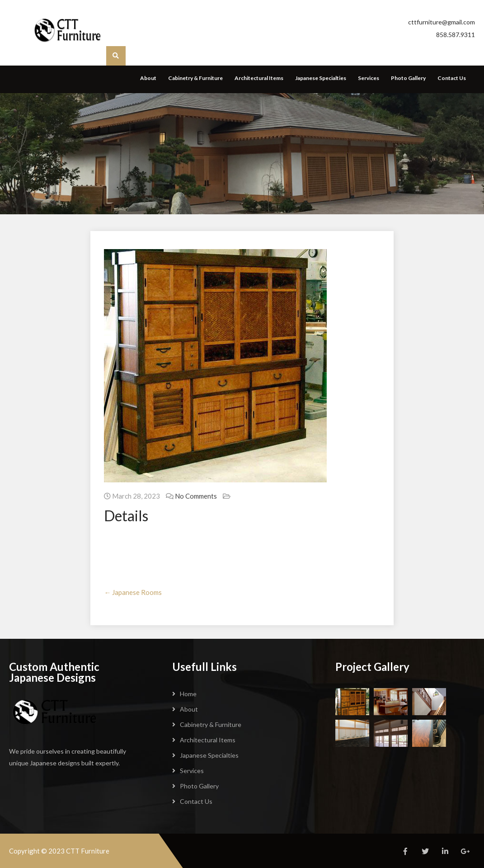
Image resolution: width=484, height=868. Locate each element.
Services (369, 78)
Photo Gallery (408, 78)
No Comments (196, 496)
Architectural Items (259, 78)
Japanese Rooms (133, 592)
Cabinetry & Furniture (195, 78)
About (148, 78)
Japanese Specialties (321, 78)
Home (188, 694)
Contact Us (452, 78)
